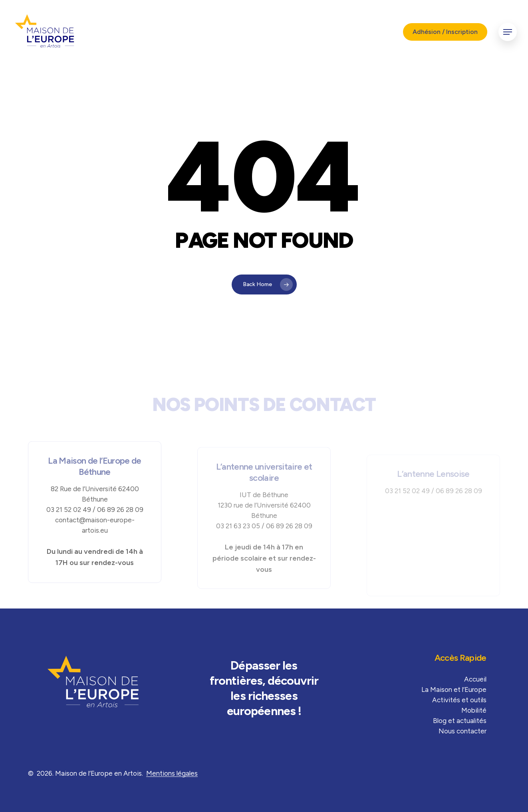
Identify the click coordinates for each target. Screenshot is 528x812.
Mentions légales (172, 773)
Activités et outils (459, 700)
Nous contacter (462, 731)
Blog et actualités (460, 721)
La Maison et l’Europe (454, 690)
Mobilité (474, 710)
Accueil (475, 679)
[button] (508, 32)
